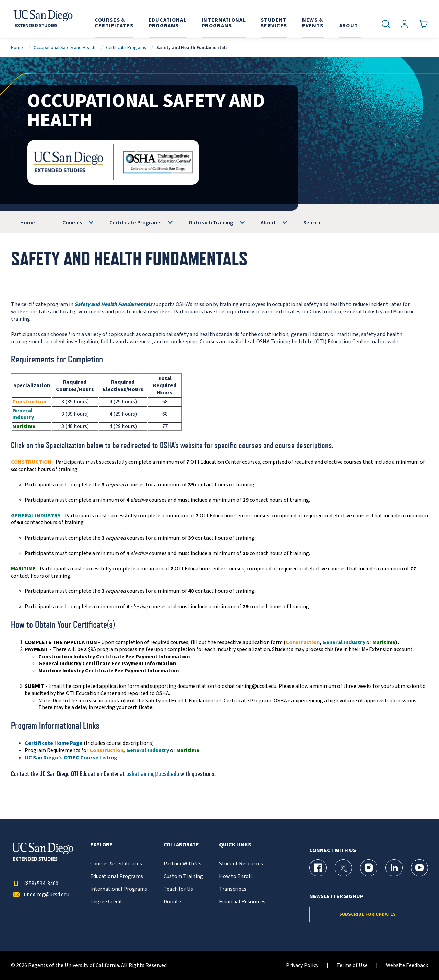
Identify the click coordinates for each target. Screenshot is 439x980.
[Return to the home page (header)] (43, 19)
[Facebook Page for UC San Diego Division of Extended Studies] (318, 868)
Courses (72, 223)
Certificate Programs (126, 48)
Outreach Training (211, 223)
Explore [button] (101, 845)
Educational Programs (117, 877)
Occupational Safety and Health (64, 48)
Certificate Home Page (54, 743)
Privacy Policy (302, 965)
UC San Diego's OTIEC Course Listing (71, 758)
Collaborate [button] (181, 845)
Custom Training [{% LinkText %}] (183, 877)
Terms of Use (352, 965)
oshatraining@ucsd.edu (153, 774)
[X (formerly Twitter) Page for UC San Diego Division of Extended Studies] (343, 868)
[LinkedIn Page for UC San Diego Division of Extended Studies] (394, 868)
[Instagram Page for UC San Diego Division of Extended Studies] (369, 868)
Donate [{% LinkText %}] (172, 902)
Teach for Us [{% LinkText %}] (178, 889)
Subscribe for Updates (367, 914)
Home (17, 48)
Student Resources (241, 864)
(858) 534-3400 (35, 884)
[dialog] (418, 959)
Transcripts (233, 889)
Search (312, 223)
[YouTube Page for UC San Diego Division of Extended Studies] (419, 868)
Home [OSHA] (28, 223)
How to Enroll (236, 877)
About (268, 223)
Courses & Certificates (116, 864)
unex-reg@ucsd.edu (40, 895)
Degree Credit (106, 902)
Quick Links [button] (235, 845)
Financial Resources (242, 902)
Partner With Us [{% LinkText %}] (182, 864)
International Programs (119, 889)
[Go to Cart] (424, 24)
